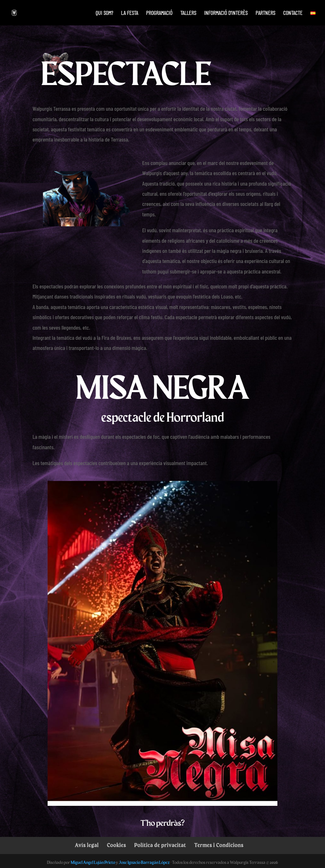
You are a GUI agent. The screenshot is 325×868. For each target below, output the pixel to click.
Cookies (116, 845)
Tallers (188, 13)
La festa (129, 13)
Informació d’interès (226, 13)
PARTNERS (265, 13)
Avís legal (87, 845)
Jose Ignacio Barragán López (144, 862)
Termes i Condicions (219, 845)
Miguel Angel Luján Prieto (93, 862)
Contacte (293, 13)
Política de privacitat (160, 845)
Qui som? (104, 13)
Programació (159, 13)
